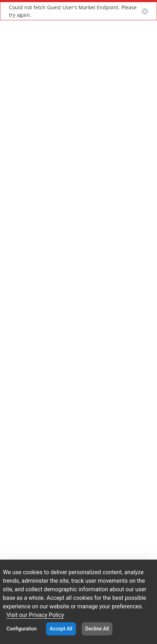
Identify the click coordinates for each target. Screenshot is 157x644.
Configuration (22, 629)
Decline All (97, 629)
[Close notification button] (145, 11)
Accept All (61, 629)
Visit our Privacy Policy (35, 615)
